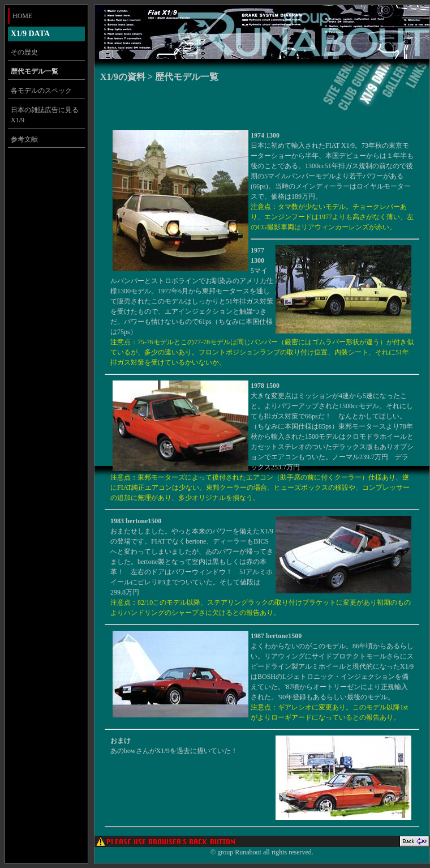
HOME (22, 16)
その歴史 (24, 52)
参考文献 (24, 139)
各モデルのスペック (41, 91)
